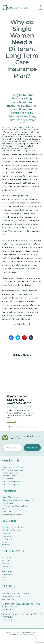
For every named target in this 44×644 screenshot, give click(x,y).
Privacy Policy (8, 574)
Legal (5, 577)
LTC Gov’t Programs (11, 485)
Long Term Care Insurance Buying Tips (22, 104)
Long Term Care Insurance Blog (22, 97)
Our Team (7, 560)
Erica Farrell (24, 324)
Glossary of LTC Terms (12, 515)
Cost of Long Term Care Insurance (18, 500)
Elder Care (7, 512)
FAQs (5, 542)
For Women (8, 479)
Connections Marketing (27, 635)
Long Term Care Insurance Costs (22, 111)
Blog (4, 509)
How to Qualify (9, 476)
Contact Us (7, 566)
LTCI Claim (7, 539)
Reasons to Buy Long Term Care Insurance (22, 118)
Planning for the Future (13, 467)
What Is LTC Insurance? (13, 470)
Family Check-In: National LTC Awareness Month (19, 400)
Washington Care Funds (13, 527)
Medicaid (6, 533)
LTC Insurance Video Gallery (15, 506)
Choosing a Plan (10, 473)
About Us (7, 557)
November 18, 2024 (27, 407)
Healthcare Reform (11, 530)
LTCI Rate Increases (11, 482)
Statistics (6, 545)
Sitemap (6, 580)
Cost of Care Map (10, 497)
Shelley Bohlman (13, 407)
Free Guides (8, 503)
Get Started (7, 571)
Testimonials (8, 563)
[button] (12, 421)
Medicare (7, 536)
